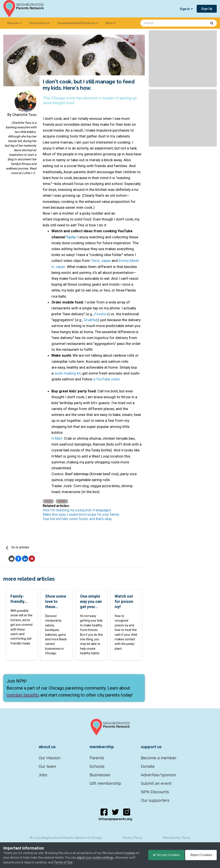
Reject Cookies (201, 855)
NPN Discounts (155, 792)
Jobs (43, 775)
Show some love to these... (56, 601)
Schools (97, 766)
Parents (97, 758)
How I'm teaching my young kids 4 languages (77, 510)
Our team (47, 766)
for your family (108, 515)
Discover (14, 23)
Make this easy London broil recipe (70, 515)
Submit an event (156, 783)
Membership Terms (177, 838)
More (111, 23)
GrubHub (91, 320)
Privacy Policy (133, 838)
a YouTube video (107, 379)
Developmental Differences (78, 23)
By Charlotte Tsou (22, 115)
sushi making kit (67, 373)
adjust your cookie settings (95, 858)
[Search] (162, 23)
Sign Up (207, 9)
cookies (130, 853)
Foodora (101, 314)
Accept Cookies (166, 855)
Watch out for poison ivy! (124, 601)
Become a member (159, 758)
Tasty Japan (101, 261)
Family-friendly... (19, 599)
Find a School (39, 23)
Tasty (71, 237)
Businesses (100, 775)
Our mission (49, 758)
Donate (148, 766)
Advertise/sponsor (159, 775)
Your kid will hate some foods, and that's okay (77, 519)
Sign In (186, 9)
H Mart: (57, 438)
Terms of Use (63, 862)
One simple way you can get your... (91, 601)
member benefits (23, 695)
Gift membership (105, 783)
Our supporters (155, 800)
